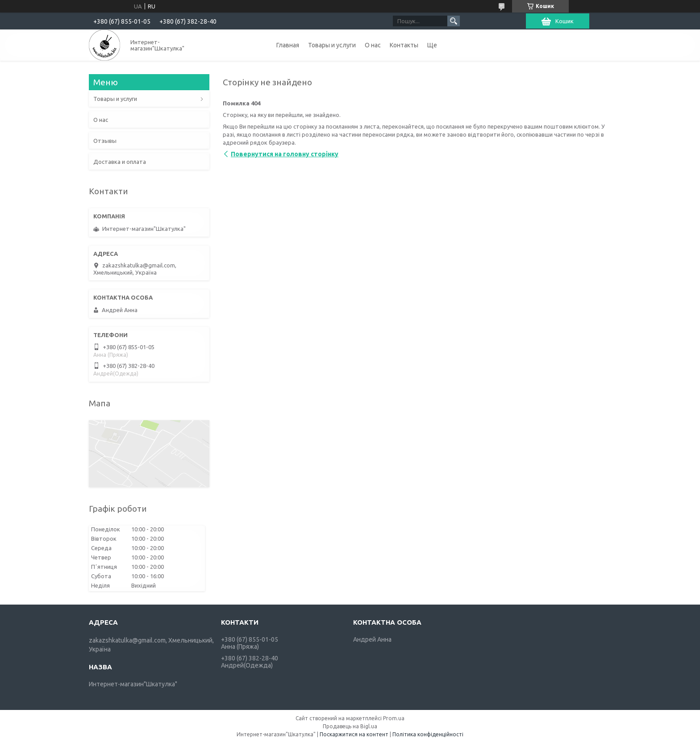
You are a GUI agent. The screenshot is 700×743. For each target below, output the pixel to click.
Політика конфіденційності (428, 734)
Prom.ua (394, 718)
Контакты (404, 45)
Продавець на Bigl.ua (350, 726)
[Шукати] (454, 21)
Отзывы (105, 141)
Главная (288, 45)
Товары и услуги (332, 45)
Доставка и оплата (120, 162)
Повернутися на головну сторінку (285, 154)
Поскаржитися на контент (354, 734)
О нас (373, 45)
